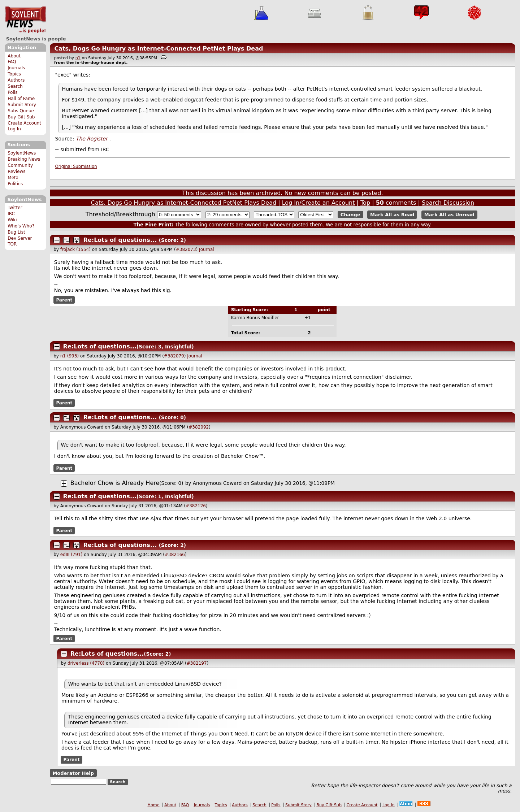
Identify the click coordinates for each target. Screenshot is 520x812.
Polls (12, 92)
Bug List (16, 232)
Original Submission (76, 166)
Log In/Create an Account (318, 203)
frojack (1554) (75, 249)
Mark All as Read (392, 215)
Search (15, 86)
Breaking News (24, 159)
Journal (207, 249)
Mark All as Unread (449, 215)
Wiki (12, 220)
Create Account (24, 123)
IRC (11, 214)
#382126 (196, 506)
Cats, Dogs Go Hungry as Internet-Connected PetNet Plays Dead (159, 49)
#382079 (174, 356)
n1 (78, 58)
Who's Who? (21, 226)
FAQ (12, 62)
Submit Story (22, 105)
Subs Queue (21, 111)
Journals (16, 68)
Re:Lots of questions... (120, 240)
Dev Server (20, 238)
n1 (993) (70, 356)
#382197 (197, 663)
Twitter (15, 208)
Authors (16, 80)
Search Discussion (448, 203)
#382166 (175, 555)
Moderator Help (73, 773)
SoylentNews (25, 20)
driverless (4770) (86, 663)
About (14, 56)
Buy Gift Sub (21, 117)
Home (154, 805)
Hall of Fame (21, 99)
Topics (14, 74)
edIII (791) (71, 555)
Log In (14, 129)
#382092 (199, 427)
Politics (15, 184)
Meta (13, 178)
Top (365, 203)
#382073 (186, 249)
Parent (64, 300)
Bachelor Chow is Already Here (115, 483)
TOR (12, 244)
